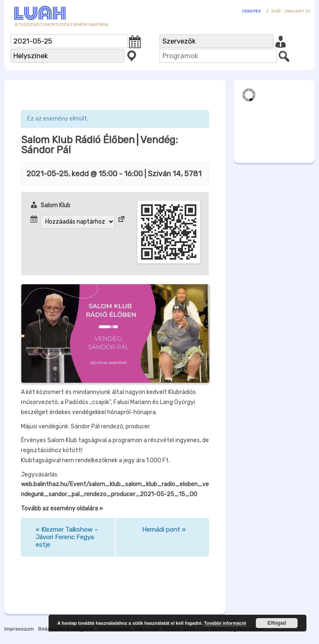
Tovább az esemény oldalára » (62, 509)
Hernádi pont (164, 530)
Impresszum (19, 629)
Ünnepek (251, 11)
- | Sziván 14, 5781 (114, 174)
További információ (225, 623)
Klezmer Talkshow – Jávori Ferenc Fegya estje (67, 537)
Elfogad (277, 623)
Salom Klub (55, 205)
